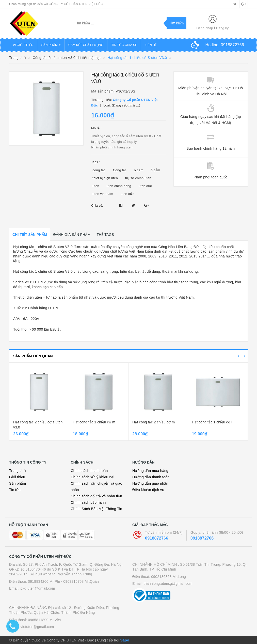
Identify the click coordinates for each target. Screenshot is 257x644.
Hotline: (225, 45)
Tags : (95, 162)
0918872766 (157, 538)
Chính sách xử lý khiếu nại (93, 477)
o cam (139, 170)
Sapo (125, 640)
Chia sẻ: (97, 206)
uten (96, 186)
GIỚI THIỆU (23, 45)
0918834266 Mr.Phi (44, 581)
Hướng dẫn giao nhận (150, 483)
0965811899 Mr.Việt (44, 620)
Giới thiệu (17, 477)
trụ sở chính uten (138, 178)
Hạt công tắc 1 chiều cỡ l (212, 422)
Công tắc (120, 170)
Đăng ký (222, 28)
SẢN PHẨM (51, 45)
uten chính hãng (119, 186)
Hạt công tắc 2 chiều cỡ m (154, 422)
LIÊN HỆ (151, 45)
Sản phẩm (18, 483)
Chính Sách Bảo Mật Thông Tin (97, 509)
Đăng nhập (205, 28)
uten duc (145, 186)
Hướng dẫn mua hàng (150, 471)
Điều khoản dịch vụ (148, 490)
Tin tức (15, 490)
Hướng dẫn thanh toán (151, 477)
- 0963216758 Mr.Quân (80, 581)
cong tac (99, 170)
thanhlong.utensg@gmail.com (168, 584)
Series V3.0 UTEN (28, 282)
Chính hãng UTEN (43, 308)
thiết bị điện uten (105, 178)
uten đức (127, 194)
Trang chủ (18, 471)
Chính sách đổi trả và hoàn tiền (97, 496)
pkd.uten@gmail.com (38, 588)
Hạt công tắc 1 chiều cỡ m (94, 422)
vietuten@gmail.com (37, 627)
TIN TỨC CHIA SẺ (124, 45)
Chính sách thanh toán (89, 471)
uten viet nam (103, 194)
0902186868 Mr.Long (168, 577)
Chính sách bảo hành (88, 502)
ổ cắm (155, 170)
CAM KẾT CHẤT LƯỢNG (86, 45)
